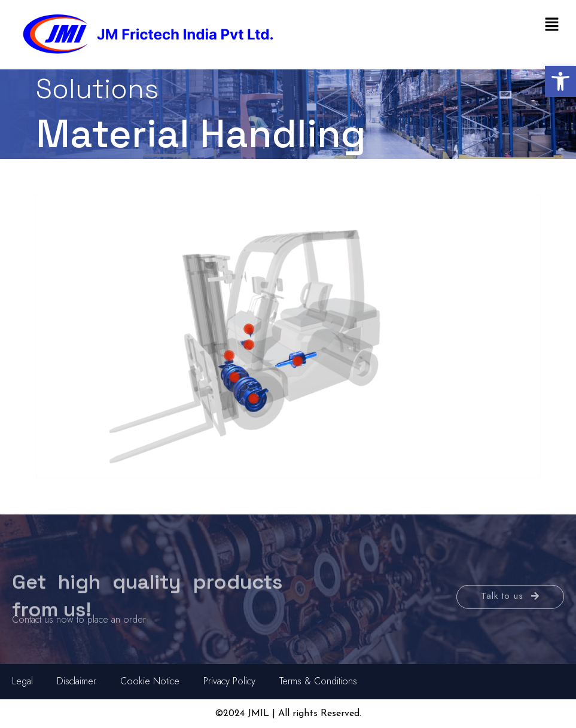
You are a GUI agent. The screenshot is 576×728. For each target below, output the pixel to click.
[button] (560, 81)
